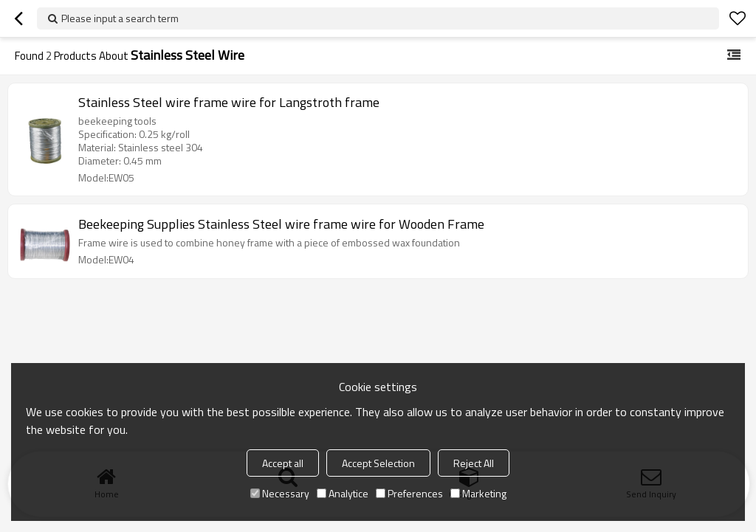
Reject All (474, 463)
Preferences (409, 493)
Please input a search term (120, 18)
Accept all (283, 463)
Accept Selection (378, 463)
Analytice (343, 493)
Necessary (280, 493)
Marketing (478, 493)
